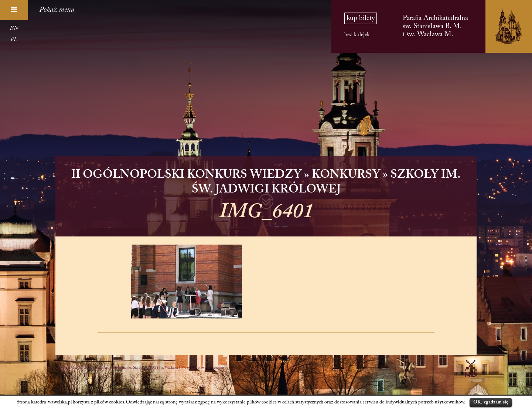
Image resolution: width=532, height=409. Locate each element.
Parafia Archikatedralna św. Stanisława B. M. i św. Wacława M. (435, 26)
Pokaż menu (57, 10)
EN (14, 28)
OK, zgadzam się (491, 402)
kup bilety (361, 18)
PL (14, 40)
